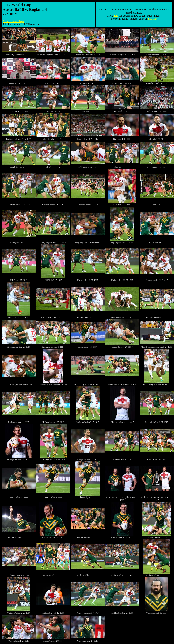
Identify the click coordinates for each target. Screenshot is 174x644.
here (116, 16)
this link (153, 19)
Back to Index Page (13, 21)
